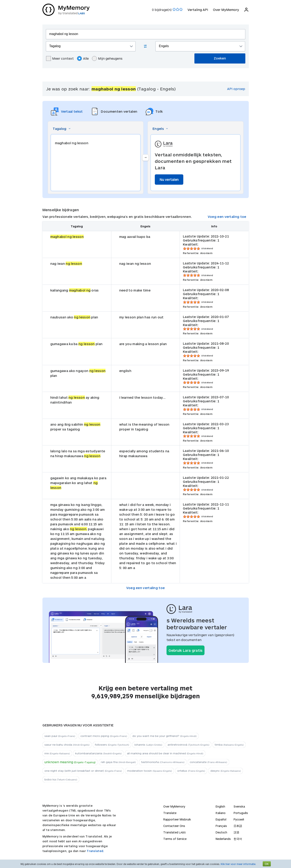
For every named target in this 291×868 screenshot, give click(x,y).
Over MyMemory (226, 10)
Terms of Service (175, 839)
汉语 (236, 832)
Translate (170, 813)
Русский (239, 819)
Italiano (221, 813)
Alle (83, 58)
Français (221, 826)
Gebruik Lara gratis (186, 650)
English (220, 806)
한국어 (238, 839)
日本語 (238, 826)
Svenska (239, 806)
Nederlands (223, 839)
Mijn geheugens (107, 58)
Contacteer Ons (174, 826)
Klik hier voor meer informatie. (238, 864)
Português (241, 813)
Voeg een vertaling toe (227, 217)
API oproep (236, 89)
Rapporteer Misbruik (177, 819)
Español (221, 819)
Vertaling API (198, 10)
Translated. (95, 851)
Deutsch (221, 832)
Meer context (60, 58)
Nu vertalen (169, 179)
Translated (174, 832)
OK (267, 864)
